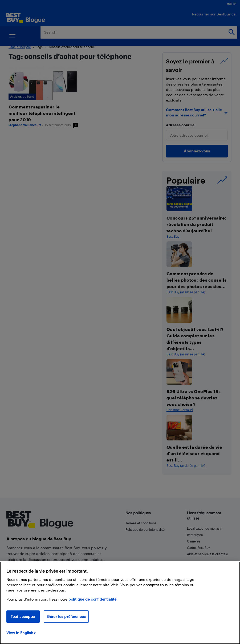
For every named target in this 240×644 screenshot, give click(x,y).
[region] (120, 603)
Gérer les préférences (66, 616)
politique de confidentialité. (93, 599)
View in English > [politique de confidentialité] (21, 633)
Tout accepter (23, 616)
